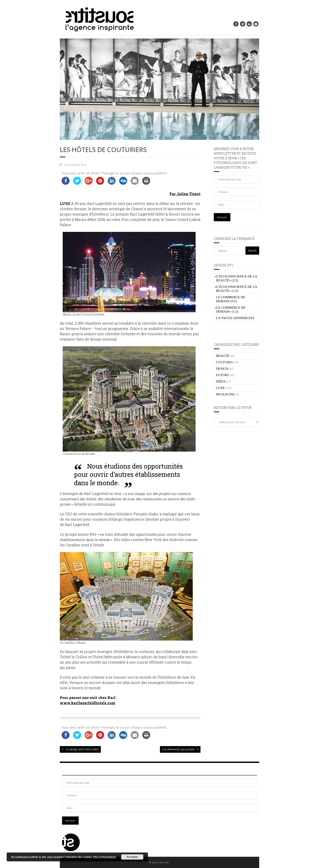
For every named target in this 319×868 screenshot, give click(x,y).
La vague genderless (235, 318)
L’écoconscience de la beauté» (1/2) (236, 289)
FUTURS (222, 375)
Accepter (132, 857)
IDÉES (221, 381)
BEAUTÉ (223, 356)
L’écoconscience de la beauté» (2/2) (236, 278)
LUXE (220, 388)
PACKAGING (226, 394)
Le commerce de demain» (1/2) (230, 310)
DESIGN (222, 369)
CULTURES (224, 362)
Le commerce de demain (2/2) (231, 299)
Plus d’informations (105, 857)
